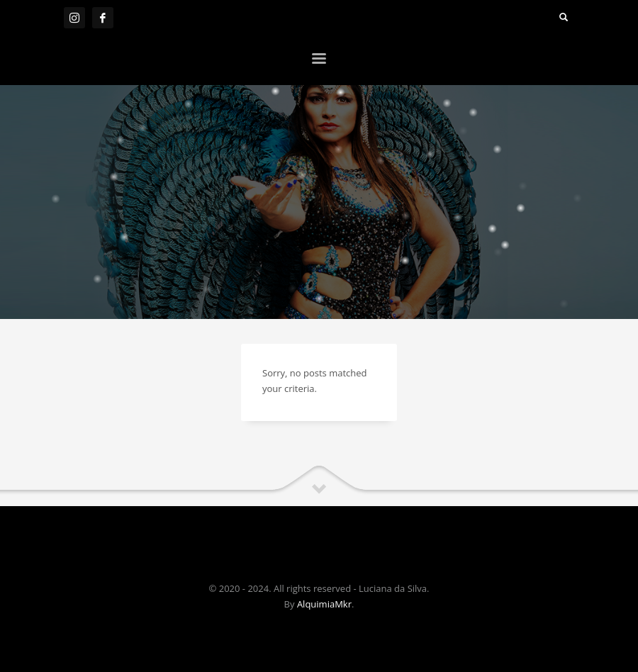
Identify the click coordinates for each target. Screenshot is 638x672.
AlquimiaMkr (324, 604)
